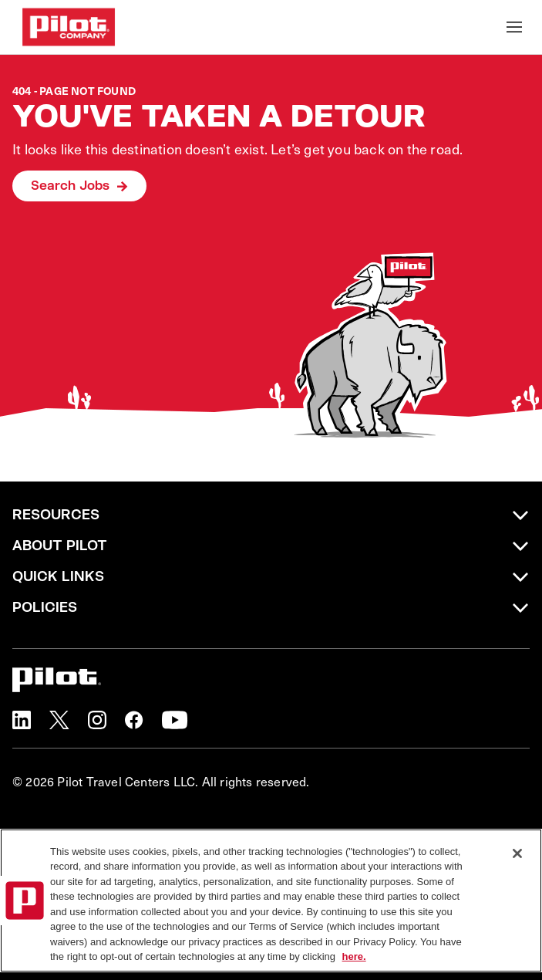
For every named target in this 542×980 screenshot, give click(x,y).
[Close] (517, 853)
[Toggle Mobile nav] (514, 27)
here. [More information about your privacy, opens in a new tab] (354, 956)
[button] (22, 720)
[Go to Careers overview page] (69, 27)
